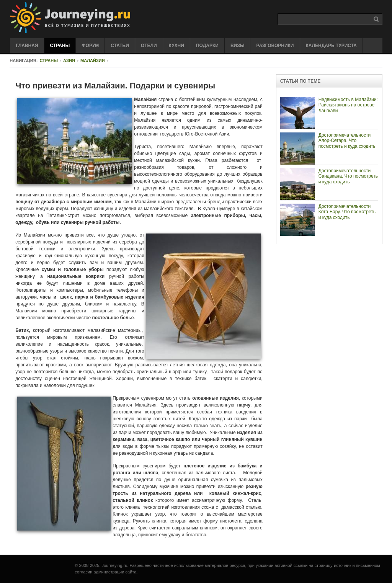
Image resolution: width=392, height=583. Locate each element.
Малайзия (93, 60)
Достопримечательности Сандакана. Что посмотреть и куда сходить (348, 176)
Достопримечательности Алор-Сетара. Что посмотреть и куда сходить (347, 141)
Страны (49, 60)
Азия (69, 60)
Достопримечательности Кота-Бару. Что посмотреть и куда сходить (347, 212)
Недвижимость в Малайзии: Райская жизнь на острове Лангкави (348, 105)
